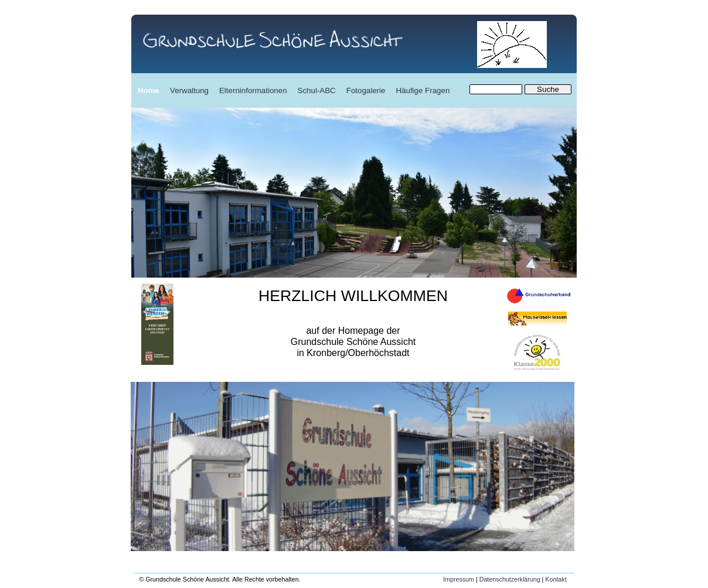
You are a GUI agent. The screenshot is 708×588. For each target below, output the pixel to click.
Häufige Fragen (423, 90)
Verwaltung (189, 90)
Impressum (459, 579)
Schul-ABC (317, 90)
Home (149, 90)
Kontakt (556, 579)
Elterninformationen (253, 90)
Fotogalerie (366, 90)
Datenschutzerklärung (510, 579)
